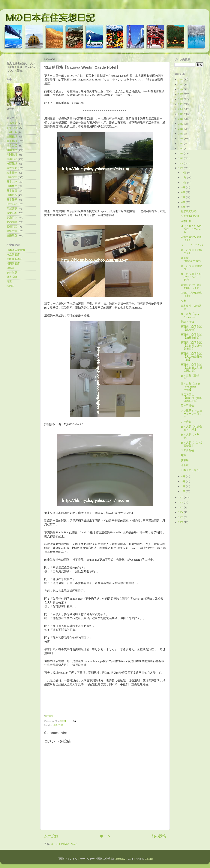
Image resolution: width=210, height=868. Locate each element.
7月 (184, 197)
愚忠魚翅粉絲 (189, 211)
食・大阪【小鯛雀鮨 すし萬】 (191, 428)
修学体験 (12, 150)
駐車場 (185, 460)
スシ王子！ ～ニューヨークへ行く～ (192, 414)
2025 (181, 84)
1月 (184, 491)
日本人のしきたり (191, 470)
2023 (181, 94)
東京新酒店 (13, 255)
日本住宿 (49, 716)
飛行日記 (12, 204)
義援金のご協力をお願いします (191, 286)
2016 (181, 129)
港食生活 (12, 146)
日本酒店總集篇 (16, 250)
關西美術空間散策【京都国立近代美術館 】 (191, 346)
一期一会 (12, 132)
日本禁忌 (12, 186)
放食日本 (12, 213)
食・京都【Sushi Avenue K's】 (190, 315)
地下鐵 (185, 465)
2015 (181, 134)
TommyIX (120, 859)
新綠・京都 (187, 322)
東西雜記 (12, 164)
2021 (181, 104)
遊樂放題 (12, 235)
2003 (181, 517)
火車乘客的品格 (190, 216)
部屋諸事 (12, 208)
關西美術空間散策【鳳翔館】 (191, 328)
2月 (184, 486)
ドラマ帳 (12, 128)
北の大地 (12, 222)
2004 (181, 512)
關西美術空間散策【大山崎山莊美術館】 (191, 357)
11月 (184, 177)
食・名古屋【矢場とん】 (191, 252)
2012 (181, 148)
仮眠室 (10, 268)
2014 (181, 139)
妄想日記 (12, 226)
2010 (181, 158)
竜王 (9, 281)
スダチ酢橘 (187, 450)
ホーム (105, 836)
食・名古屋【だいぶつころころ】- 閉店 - (192, 277)
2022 (181, 99)
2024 (181, 89)
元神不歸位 (187, 406)
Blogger (149, 859)
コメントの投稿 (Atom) (64, 844)
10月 (184, 182)
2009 (181, 163)
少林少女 (186, 422)
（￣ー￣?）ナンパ (192, 245)
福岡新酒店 (13, 264)
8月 (184, 192)
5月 (184, 207)
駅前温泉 (12, 272)
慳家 (183, 301)
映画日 (10, 286)
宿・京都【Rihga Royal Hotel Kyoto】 (190, 387)
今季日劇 (186, 221)
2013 (181, 143)
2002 (181, 522)
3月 (184, 481)
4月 (184, 476)
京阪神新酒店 (14, 259)
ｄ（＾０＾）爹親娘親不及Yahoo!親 (191, 229)
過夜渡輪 (12, 277)
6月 (184, 202)
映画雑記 (12, 137)
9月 (184, 187)
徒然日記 (12, 159)
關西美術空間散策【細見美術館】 (191, 336)
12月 (184, 172)
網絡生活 (12, 231)
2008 (181, 168)
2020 (181, 109)
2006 (181, 502)
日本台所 (12, 195)
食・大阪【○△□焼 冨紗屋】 (191, 444)
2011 (181, 153)
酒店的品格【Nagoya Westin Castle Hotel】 (191, 398)
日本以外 (12, 182)
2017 (181, 124)
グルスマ (12, 123)
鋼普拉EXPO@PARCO (191, 259)
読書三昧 (12, 173)
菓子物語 (12, 141)
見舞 (183, 455)
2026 (181, 79)
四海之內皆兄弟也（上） (191, 294)
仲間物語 (12, 155)
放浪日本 (12, 217)
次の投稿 (51, 836)
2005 (181, 507)
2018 (181, 119)
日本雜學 (12, 200)
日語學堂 (12, 177)
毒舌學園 (12, 168)
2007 (181, 497)
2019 (181, 114)
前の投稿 (159, 836)
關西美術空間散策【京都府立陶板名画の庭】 (191, 368)
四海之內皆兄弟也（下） (191, 239)
